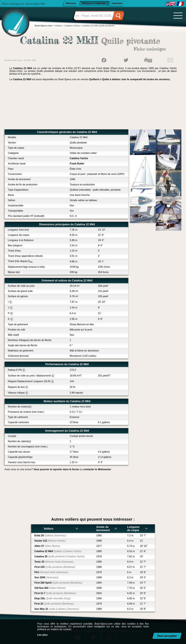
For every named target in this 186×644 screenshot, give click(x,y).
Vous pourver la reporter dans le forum (56, 469)
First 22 (54, 604)
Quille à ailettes (111, 79)
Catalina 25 (60, 556)
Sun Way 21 (57, 609)
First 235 (55, 567)
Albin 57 (47, 546)
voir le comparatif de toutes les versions (145, 79)
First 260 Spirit (58, 583)
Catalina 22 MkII (58, 551)
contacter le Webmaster (97, 469)
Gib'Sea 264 (50, 588)
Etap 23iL (53, 598)
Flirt (51, 572)
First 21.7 (55, 593)
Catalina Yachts (79, 158)
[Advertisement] (93, 106)
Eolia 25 (50, 536)
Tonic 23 (54, 562)
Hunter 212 (50, 541)
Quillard (94, 79)
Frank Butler (77, 164)
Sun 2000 (47, 577)
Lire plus (42, 635)
